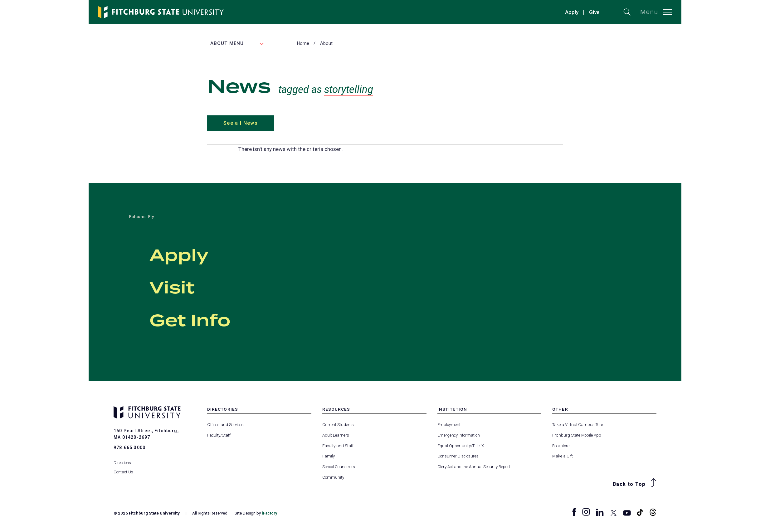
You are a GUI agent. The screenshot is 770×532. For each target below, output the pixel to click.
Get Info (203, 320)
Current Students (338, 425)
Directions (122, 459)
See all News (240, 124)
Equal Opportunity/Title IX (461, 446)
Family (329, 457)
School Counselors (339, 467)
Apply (572, 12)
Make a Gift (563, 457)
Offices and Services (225, 425)
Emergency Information (459, 436)
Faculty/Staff (219, 436)
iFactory (270, 513)
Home (303, 44)
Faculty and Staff (338, 446)
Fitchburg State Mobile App (577, 436)
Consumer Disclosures (458, 457)
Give (594, 12)
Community (333, 478)
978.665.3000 (129, 448)
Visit (179, 288)
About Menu (227, 44)
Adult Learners (336, 436)
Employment (449, 425)
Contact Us (124, 469)
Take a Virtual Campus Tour (578, 425)
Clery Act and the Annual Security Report (474, 467)
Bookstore (561, 446)
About (326, 44)
